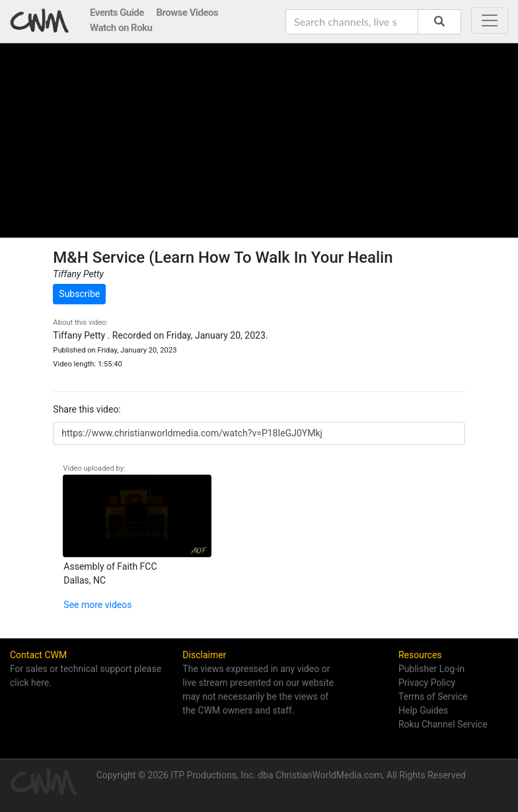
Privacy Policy (427, 683)
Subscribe (79, 294)
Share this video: (87, 409)
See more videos (97, 605)
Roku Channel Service (443, 724)
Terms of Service (433, 696)
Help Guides (423, 710)
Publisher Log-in (431, 669)
